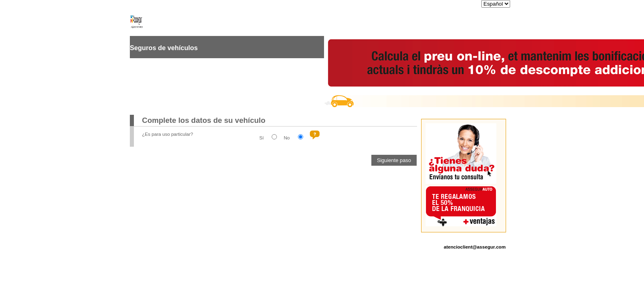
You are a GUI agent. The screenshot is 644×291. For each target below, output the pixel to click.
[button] (394, 160)
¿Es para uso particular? (167, 134)
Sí (262, 138)
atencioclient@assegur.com (475, 247)
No (287, 138)
